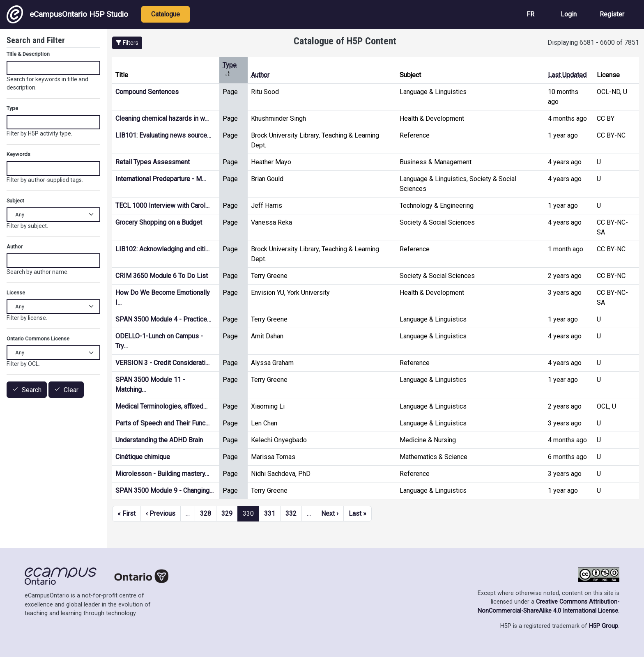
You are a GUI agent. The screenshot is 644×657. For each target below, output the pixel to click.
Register (612, 14)
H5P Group (604, 626)
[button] (127, 43)
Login (569, 14)
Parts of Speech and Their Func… (162, 423)
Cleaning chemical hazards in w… (162, 118)
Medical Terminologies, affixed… (161, 406)
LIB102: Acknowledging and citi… (162, 249)
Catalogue (166, 14)
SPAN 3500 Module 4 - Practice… (163, 319)
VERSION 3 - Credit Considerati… (162, 363)
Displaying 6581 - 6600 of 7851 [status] (593, 42)
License (16, 293)
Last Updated (567, 75)
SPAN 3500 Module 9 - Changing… (164, 490)
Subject (15, 201)
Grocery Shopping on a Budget (159, 222)
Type (12, 108)
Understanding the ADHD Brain (159, 440)
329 (227, 513)
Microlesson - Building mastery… (162, 474)
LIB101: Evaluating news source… (163, 135)
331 (270, 513)
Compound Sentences (147, 92)
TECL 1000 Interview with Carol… (162, 206)
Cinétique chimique (143, 457)
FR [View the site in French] (530, 14)
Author (260, 75)
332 (291, 513)
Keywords (18, 154)
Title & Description (28, 54)
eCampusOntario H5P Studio (67, 14)
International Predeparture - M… (161, 179)
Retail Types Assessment (153, 162)
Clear (71, 390)
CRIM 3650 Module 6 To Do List (162, 276)
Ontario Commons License (38, 339)
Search (32, 390)
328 (206, 513)
